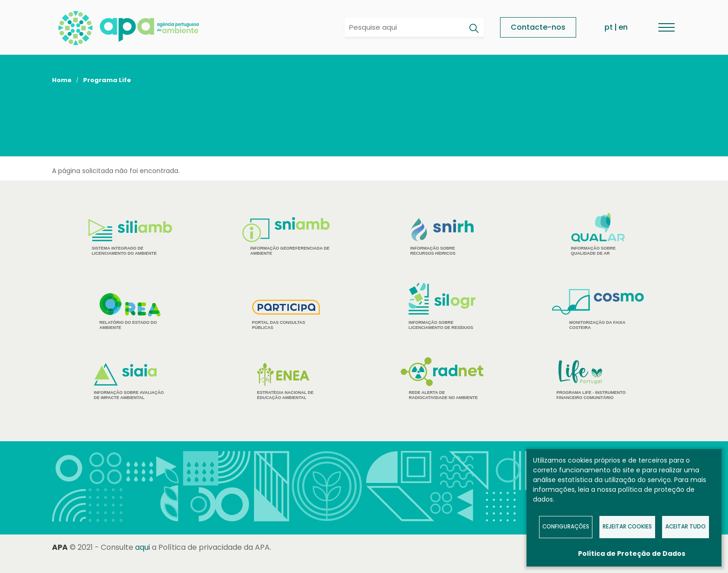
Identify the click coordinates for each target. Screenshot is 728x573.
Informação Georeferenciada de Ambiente (286, 236)
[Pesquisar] (474, 28)
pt (609, 27)
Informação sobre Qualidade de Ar (598, 234)
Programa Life (107, 80)
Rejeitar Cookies (627, 527)
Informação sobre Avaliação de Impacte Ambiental (130, 382)
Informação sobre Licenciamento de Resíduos (442, 306)
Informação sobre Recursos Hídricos (442, 237)
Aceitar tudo (686, 527)
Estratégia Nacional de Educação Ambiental (286, 381)
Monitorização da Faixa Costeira (598, 309)
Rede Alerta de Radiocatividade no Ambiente (442, 379)
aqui (143, 547)
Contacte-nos (538, 27)
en (623, 27)
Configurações (566, 527)
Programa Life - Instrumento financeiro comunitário (598, 379)
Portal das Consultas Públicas (286, 315)
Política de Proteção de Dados (632, 554)
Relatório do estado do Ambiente (130, 311)
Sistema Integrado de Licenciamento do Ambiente (130, 237)
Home (62, 80)
